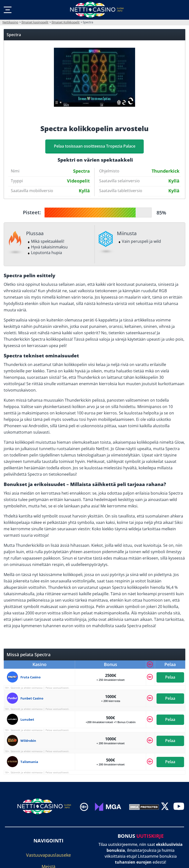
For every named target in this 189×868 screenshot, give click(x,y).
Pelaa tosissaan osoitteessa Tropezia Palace (95, 146)
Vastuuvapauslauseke (48, 855)
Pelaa (170, 677)
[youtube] (179, 807)
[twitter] (165, 807)
